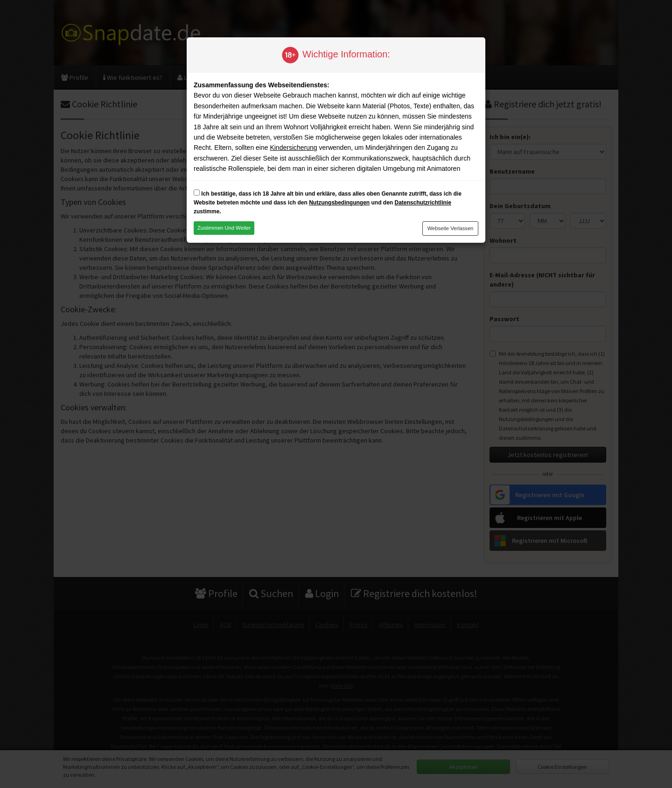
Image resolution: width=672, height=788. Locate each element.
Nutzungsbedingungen (339, 203)
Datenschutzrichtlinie (423, 203)
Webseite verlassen (451, 228)
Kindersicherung (293, 148)
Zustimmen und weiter (224, 228)
